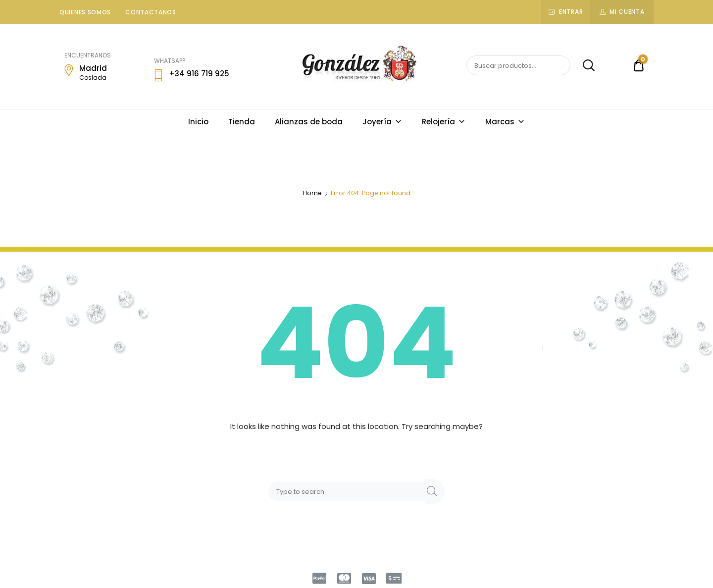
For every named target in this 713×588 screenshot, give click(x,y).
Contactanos (151, 12)
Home (312, 193)
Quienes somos (85, 12)
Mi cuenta (627, 12)
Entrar (571, 12)
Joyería (382, 122)
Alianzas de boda (309, 122)
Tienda (242, 122)
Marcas (505, 122)
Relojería (444, 122)
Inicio (198, 122)
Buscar (584, 66)
